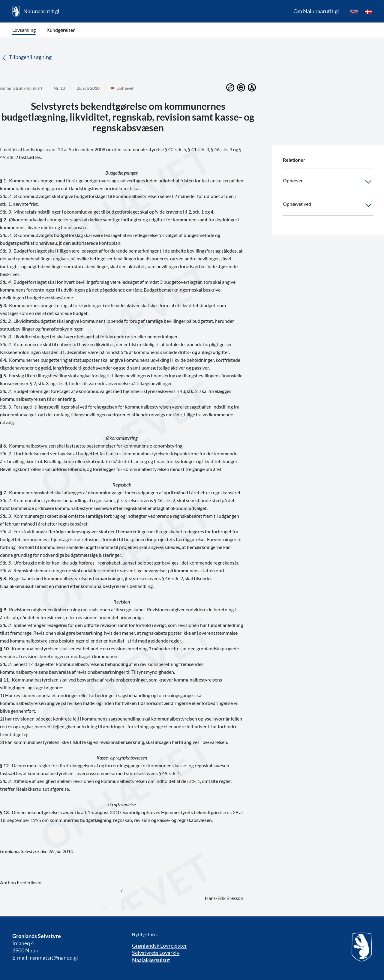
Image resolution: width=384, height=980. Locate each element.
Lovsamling (24, 30)
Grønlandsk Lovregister (159, 946)
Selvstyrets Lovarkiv (156, 953)
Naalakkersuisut (151, 960)
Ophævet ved (328, 205)
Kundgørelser (61, 30)
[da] (368, 11)
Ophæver (328, 182)
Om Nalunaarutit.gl (316, 11)
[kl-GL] (354, 11)
